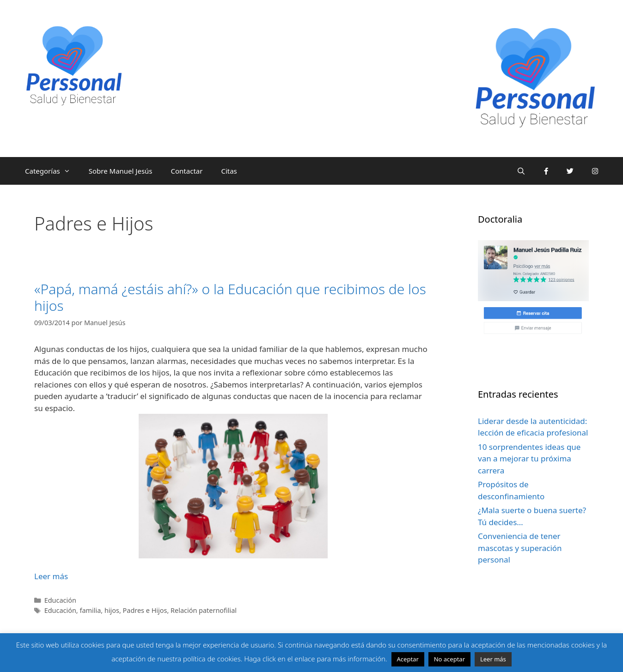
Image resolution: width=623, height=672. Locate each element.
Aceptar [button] (408, 659)
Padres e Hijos (145, 610)
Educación (60, 600)
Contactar (187, 171)
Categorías (52, 171)
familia (90, 610)
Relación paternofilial (204, 610)
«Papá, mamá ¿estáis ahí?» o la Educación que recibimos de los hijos (230, 297)
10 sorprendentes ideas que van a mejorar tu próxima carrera (529, 459)
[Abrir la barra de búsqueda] (521, 171)
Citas (229, 171)
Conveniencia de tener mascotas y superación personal (520, 548)
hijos (112, 610)
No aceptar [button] (449, 659)
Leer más (493, 659)
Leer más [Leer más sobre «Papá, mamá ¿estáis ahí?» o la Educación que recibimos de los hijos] (51, 576)
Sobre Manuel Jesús (121, 171)
